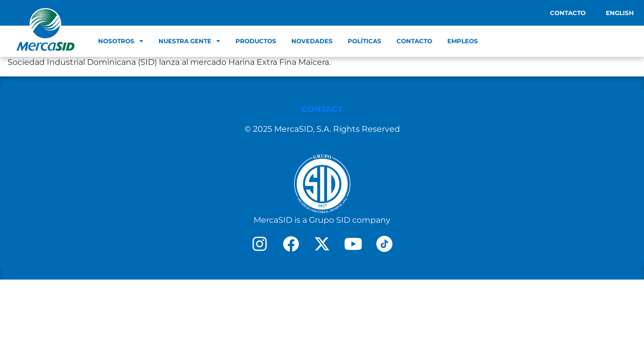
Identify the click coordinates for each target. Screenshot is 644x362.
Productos (256, 41)
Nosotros (121, 41)
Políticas (365, 41)
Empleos (463, 41)
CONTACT (322, 109)
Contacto (568, 13)
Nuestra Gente (189, 41)
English (620, 13)
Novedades (312, 41)
